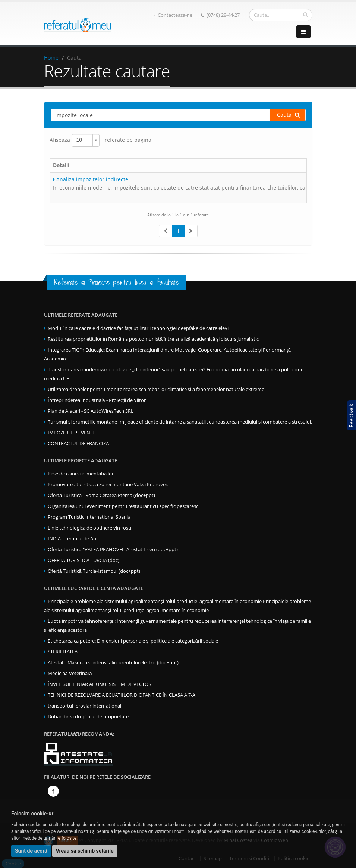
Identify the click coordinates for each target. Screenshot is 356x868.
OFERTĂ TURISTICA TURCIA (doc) (84, 560)
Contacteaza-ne (173, 15)
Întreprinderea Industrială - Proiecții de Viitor (97, 400)
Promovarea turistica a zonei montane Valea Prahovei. (108, 485)
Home (51, 58)
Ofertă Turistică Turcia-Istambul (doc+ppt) (94, 571)
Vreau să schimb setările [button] (85, 851)
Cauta (288, 115)
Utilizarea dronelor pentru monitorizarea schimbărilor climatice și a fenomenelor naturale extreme (156, 389)
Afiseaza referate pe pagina (100, 140)
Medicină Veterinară (70, 673)
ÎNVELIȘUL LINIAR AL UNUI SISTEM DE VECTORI (100, 684)
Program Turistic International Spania (89, 517)
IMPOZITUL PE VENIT (71, 433)
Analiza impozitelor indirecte (91, 179)
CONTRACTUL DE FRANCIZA (78, 444)
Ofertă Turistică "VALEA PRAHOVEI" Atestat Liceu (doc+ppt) (113, 549)
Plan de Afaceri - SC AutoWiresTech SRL (91, 411)
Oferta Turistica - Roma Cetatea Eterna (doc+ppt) (101, 495)
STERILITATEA (63, 652)
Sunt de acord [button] (31, 851)
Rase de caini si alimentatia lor (81, 474)
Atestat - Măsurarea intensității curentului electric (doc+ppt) (113, 663)
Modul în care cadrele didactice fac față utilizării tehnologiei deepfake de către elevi (138, 328)
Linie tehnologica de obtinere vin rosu (89, 528)
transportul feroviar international (84, 706)
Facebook (53, 791)
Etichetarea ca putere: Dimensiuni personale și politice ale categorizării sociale (133, 641)
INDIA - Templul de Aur (73, 539)
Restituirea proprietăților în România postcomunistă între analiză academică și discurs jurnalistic (153, 339)
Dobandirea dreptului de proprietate (88, 717)
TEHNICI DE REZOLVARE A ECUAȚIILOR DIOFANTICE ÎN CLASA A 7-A (122, 695)
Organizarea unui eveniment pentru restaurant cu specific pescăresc (123, 506)
